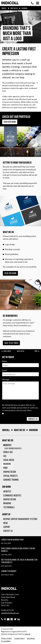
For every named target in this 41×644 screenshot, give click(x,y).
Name (5, 361)
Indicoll (4, 8)
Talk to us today (11, 343)
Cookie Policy (19, 638)
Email (4, 370)
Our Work (7, 487)
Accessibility (6, 641)
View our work (10, 273)
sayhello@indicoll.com (10, 613)
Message (6, 379)
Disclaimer (31, 638)
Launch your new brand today (12, 540)
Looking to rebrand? (9, 571)
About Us (6, 514)
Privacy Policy (7, 638)
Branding (24, 8)
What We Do (14, 8)
